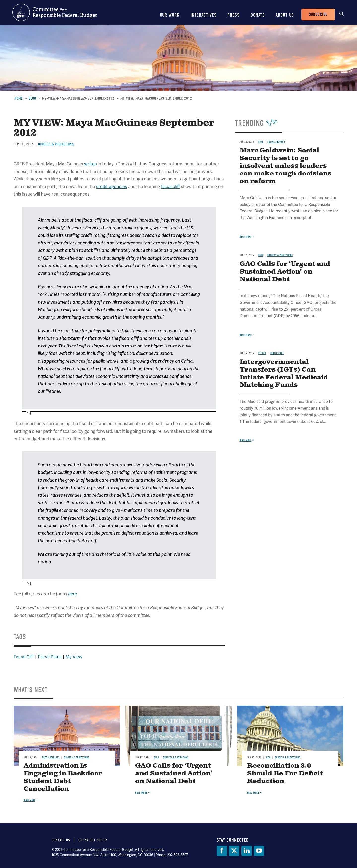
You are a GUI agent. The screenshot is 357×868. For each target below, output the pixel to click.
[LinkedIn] (247, 851)
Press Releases (51, 757)
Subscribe (318, 15)
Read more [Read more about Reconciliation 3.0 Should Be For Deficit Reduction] (253, 793)
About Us (285, 15)
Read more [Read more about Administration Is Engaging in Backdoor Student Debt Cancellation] (30, 800)
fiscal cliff (170, 187)
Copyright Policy (93, 840)
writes (90, 164)
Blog (32, 98)
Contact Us (61, 840)
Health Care (277, 353)
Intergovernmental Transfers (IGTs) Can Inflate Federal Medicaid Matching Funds (284, 374)
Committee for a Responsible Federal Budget (55, 12)
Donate (258, 15)
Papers (262, 353)
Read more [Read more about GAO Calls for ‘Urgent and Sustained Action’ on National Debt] (246, 335)
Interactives (204, 15)
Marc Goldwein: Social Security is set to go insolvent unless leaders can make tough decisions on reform (286, 166)
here (72, 594)
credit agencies (112, 187)
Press (234, 15)
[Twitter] (234, 851)
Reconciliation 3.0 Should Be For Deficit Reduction (285, 774)
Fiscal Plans (50, 657)
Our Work (170, 15)
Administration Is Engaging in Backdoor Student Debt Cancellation (63, 777)
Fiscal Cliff (24, 657)
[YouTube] (259, 851)
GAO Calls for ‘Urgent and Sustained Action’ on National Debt (285, 272)
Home (18, 98)
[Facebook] (222, 851)
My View (74, 657)
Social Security (276, 142)
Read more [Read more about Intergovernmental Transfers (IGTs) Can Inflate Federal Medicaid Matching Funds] (246, 440)
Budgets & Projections (56, 144)
